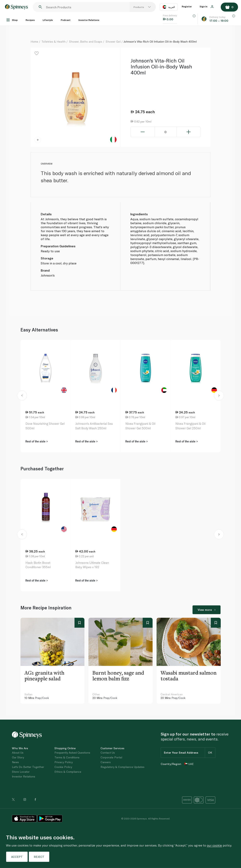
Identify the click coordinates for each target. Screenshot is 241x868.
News (15, 762)
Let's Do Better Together (28, 767)
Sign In (207, 7)
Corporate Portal (111, 757)
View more (207, 610)
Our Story (18, 757)
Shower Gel (113, 41)
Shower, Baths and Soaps (86, 41)
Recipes (30, 20)
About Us (18, 753)
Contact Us (108, 753)
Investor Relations (89, 20)
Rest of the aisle (37, 441)
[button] (22, 396)
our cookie (214, 845)
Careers (106, 762)
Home (34, 41)
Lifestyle (48, 20)
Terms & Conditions (67, 757)
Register (187, 6)
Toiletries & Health (54, 41)
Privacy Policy (64, 762)
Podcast (66, 20)
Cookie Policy (63, 767)
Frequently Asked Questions (72, 753)
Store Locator (21, 772)
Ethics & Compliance (68, 772)
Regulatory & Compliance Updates (122, 767)
